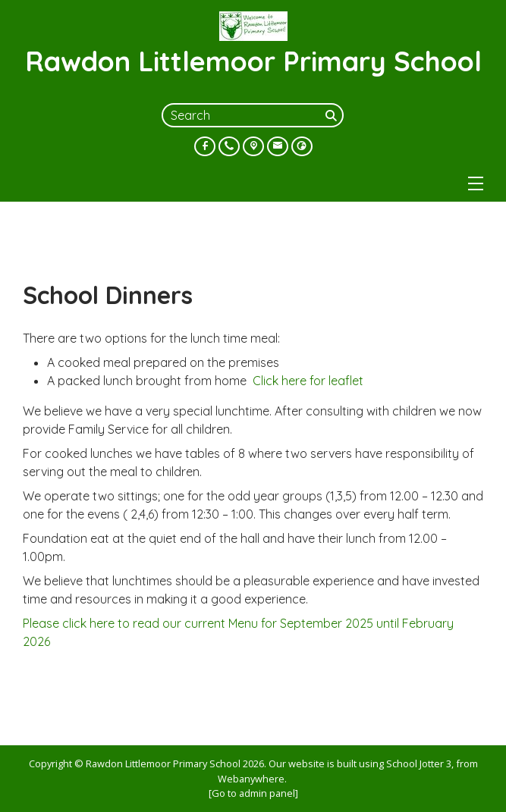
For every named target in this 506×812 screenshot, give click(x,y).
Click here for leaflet (308, 381)
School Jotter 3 (419, 763)
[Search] (333, 115)
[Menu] (476, 183)
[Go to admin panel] (253, 793)
